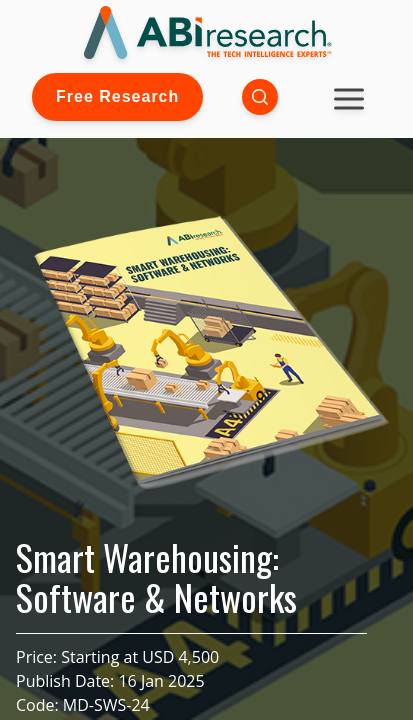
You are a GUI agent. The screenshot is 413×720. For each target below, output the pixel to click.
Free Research (117, 96)
